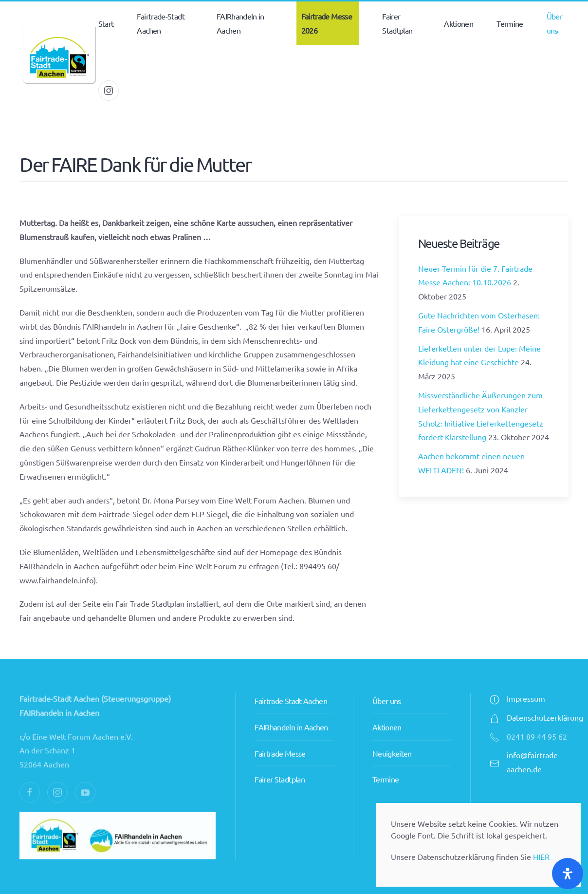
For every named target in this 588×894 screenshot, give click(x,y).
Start (106, 23)
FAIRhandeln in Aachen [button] (240, 23)
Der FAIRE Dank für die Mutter (135, 164)
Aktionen (387, 708)
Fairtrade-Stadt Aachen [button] (160, 23)
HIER (541, 857)
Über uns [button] (554, 23)
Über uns (387, 681)
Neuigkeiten (392, 734)
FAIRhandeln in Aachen (291, 708)
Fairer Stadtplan (280, 760)
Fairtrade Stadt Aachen (291, 681)
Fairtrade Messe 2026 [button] (327, 23)
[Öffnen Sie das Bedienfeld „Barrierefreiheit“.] (568, 874)
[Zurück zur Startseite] (59, 57)
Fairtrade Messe (280, 734)
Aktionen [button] (459, 23)
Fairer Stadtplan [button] (397, 23)
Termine (510, 23)
